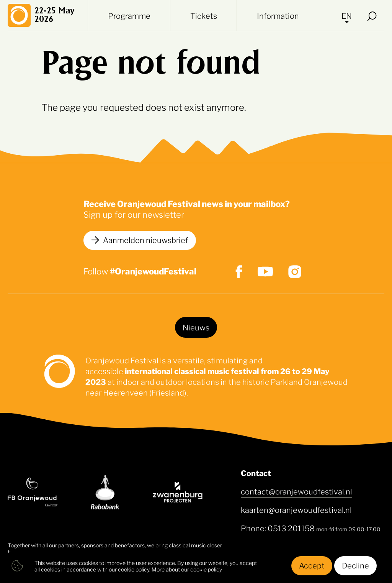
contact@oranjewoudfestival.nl (296, 491)
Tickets (204, 15)
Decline (355, 565)
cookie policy (206, 569)
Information (278, 15)
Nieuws (196, 327)
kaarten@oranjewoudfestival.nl (296, 509)
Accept (312, 565)
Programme (129, 15)
